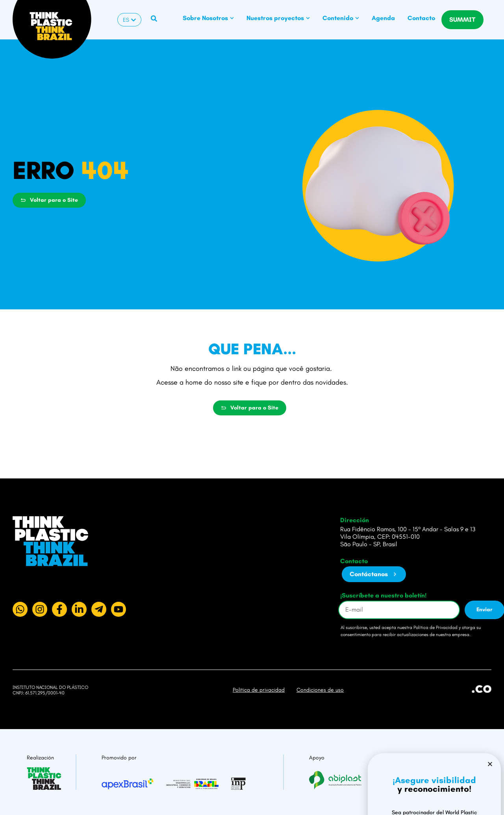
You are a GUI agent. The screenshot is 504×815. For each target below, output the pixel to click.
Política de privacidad (259, 690)
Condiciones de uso (320, 690)
